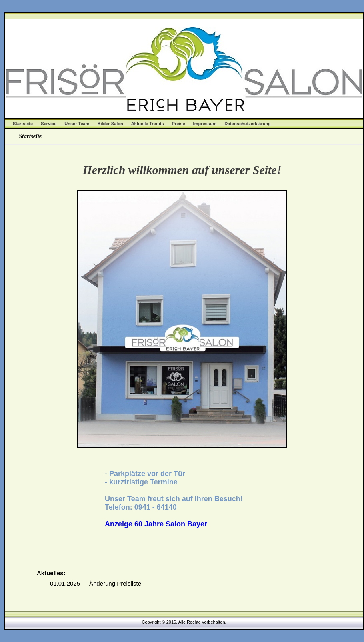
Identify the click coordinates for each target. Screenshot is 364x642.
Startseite (23, 124)
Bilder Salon (110, 124)
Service (49, 124)
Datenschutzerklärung (248, 124)
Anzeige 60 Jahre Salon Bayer (156, 524)
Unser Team (77, 124)
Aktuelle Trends (148, 124)
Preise (179, 124)
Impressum (205, 124)
